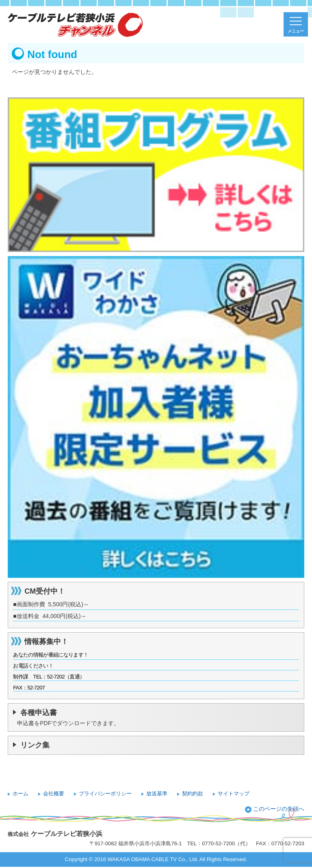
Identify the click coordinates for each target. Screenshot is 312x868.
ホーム (21, 794)
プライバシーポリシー (105, 794)
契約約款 (193, 794)
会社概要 (54, 794)
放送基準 (157, 794)
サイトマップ (234, 794)
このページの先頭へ (279, 809)
